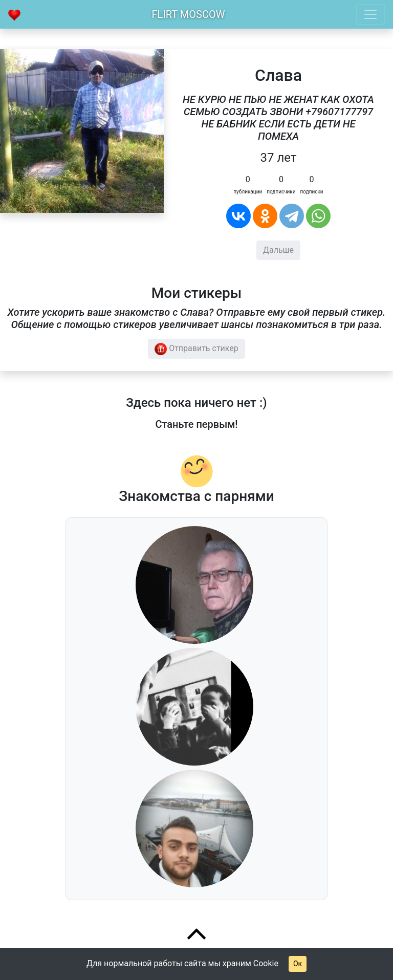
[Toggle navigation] (370, 14)
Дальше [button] (278, 250)
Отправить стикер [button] (196, 349)
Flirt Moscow (189, 14)
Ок (298, 964)
